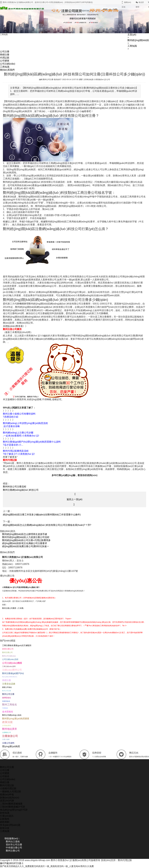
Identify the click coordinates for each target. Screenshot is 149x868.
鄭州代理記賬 (7, 785)
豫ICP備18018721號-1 (12, 863)
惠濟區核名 (7, 698)
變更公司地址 (7, 687)
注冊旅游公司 (10, 736)
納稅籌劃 (5, 822)
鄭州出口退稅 (13, 842)
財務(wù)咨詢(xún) (10, 798)
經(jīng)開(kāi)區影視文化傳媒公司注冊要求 (25, 543)
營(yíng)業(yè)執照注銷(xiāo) (10, 677)
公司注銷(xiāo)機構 (12, 663)
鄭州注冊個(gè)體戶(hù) (13, 673)
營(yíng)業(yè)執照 (11, 746)
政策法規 (7, 722)
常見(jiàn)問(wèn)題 (10, 825)
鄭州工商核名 (10, 705)
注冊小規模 (6, 739)
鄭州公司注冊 (8, 694)
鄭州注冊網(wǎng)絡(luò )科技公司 (21, 490)
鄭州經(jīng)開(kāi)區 (138, 40)
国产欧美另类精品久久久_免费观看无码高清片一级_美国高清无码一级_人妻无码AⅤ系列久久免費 (50, 866)
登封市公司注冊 (14, 845)
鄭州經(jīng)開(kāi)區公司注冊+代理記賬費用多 (26, 540)
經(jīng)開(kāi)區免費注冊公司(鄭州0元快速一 (26, 546)
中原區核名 (5, 708)
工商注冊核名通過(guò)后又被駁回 (17, 645)
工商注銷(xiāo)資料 (9, 666)
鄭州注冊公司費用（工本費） (14, 608)
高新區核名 (6, 701)
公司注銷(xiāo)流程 (10, 659)
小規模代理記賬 (8, 788)
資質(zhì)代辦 (7, 801)
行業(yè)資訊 (7, 816)
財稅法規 (5, 828)
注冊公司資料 (8, 743)
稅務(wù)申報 (7, 795)
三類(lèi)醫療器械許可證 (12, 807)
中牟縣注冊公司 (14, 848)
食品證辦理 (140, 5)
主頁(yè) (132, 35)
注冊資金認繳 (9, 684)
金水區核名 (8, 712)
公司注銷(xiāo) (8, 64)
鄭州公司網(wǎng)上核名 (12, 715)
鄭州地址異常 (10, 729)
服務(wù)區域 (126, 5)
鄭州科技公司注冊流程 (15, 487)
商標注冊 (5, 55)
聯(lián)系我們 (7, 70)
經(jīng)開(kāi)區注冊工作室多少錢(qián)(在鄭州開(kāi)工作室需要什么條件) (42, 515)
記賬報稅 (5, 819)
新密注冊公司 (8, 649)
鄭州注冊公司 (7, 652)
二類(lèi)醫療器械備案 (11, 804)
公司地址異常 (7, 725)
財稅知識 (5, 813)
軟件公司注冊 (7, 691)
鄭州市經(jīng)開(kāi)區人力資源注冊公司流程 (26, 537)
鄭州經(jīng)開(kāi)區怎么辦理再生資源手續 (25, 534)
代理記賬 (5, 58)
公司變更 (5, 61)
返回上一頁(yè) (74, 499)
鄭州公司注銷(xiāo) (9, 656)
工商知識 (132, 46)
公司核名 (5, 776)
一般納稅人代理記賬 (10, 791)
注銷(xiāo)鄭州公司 (12, 670)
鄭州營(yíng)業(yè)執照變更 (16, 719)
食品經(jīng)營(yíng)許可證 (14, 810)
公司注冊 (5, 52)
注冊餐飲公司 (7, 732)
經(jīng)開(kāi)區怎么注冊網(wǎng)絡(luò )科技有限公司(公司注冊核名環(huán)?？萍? (47, 525)
